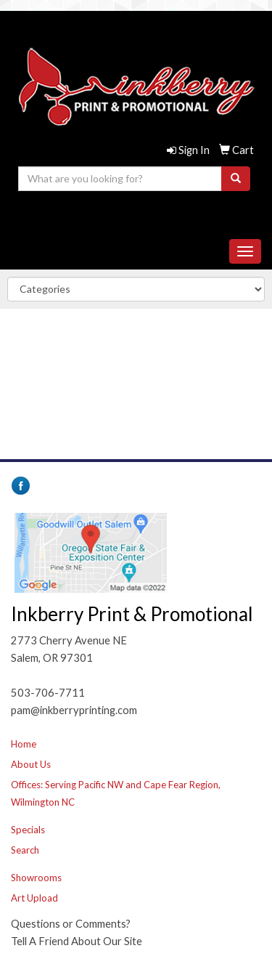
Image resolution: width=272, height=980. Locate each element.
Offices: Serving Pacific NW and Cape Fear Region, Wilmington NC (116, 793)
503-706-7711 (133, 199)
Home (24, 744)
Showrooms (36, 878)
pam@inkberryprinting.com (133, 217)
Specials (28, 830)
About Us (31, 764)
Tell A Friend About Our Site (77, 941)
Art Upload (34, 898)
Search (25, 850)
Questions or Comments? (71, 924)
